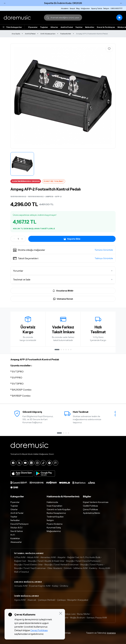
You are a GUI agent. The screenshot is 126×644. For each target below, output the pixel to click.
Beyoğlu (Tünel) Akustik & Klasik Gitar (46, 561)
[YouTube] (25, 463)
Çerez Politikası (90, 509)
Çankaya (61, 600)
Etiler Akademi (55, 568)
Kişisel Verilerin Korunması (96, 502)
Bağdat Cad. (20, 561)
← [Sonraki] (121, 3)
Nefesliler (90, 27)
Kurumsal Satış (54, 528)
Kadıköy (93, 568)
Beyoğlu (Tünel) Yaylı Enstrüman (30, 568)
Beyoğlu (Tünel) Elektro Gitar (28, 565)
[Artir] (22, 239)
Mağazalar (85, 8)
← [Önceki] (5, 3)
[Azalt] (14, 239)
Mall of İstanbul (22, 572)
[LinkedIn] (31, 463)
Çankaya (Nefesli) (47, 600)
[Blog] (55, 463)
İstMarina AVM (80, 568)
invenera (111, 633)
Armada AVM (21, 586)
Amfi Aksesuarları (48, 34)
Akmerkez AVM (48, 557)
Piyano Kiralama (55, 524)
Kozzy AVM (104, 568)
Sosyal (72, 8)
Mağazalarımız (54, 531)
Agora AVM (20, 600)
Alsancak (32, 600)
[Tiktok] (43, 463)
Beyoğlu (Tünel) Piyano (92, 565)
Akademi (65, 8)
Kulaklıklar (15, 538)
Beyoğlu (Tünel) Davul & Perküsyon (83, 561)
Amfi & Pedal (67, 27)
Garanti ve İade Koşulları (59, 509)
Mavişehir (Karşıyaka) (78, 600)
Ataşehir (61, 557)
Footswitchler (66, 34)
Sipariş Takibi (97, 8)
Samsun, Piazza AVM (97, 618)
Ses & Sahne (17, 531)
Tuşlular (44, 27)
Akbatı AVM (33, 557)
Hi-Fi (13, 535)
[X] (19, 463)
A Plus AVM (20, 557)
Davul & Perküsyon (106, 27)
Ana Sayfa (16, 34)
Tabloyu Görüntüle (104, 258)
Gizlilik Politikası (90, 506)
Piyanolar (33, 27)
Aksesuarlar (16, 542)
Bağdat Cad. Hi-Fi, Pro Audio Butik (84, 557)
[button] (63, 250)
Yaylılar (79, 27)
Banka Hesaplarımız (56, 513)
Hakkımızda (52, 502)
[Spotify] (49, 463)
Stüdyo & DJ (16, 528)
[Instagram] (37, 463)
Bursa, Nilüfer (84, 614)
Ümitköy (64, 586)
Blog (78, 8)
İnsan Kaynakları (54, 506)
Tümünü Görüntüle (104, 250)
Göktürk (68, 568)
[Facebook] (13, 463)
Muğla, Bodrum (78, 618)
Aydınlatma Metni (91, 513)
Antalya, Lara (69, 614)
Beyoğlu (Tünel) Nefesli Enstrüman (62, 565)
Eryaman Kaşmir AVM (40, 586)
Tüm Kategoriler (12, 27)
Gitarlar (54, 27)
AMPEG (49, 196)
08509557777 (116, 8)
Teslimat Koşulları (55, 517)
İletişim (106, 8)
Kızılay (55, 586)
